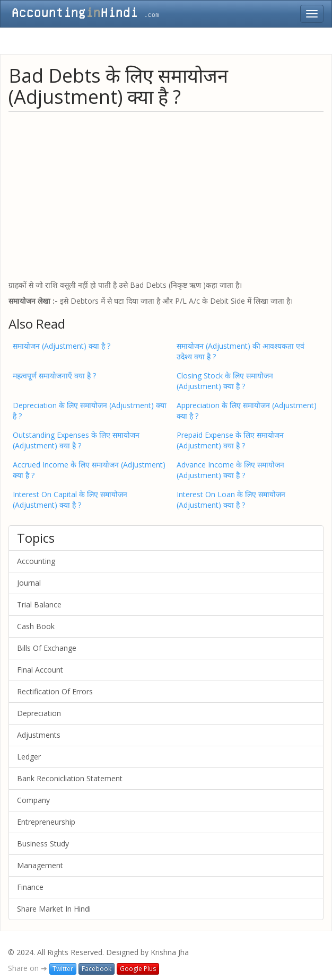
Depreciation (39, 713)
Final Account (40, 670)
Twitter (63, 969)
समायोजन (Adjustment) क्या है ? (62, 346)
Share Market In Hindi (54, 909)
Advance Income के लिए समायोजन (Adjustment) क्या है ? (230, 470)
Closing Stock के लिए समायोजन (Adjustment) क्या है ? (225, 381)
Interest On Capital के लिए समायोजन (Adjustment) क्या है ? (70, 500)
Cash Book (36, 626)
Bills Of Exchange (47, 648)
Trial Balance (39, 604)
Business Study (43, 844)
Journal (29, 583)
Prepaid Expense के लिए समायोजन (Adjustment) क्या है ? (230, 440)
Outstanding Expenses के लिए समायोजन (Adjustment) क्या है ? (76, 440)
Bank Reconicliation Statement (70, 778)
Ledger (29, 757)
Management (40, 865)
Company (33, 800)
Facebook (97, 969)
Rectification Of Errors (55, 691)
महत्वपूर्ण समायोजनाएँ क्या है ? (54, 376)
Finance (30, 887)
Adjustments (39, 735)
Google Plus (138, 969)
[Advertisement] (166, 195)
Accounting (36, 561)
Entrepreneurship (46, 822)
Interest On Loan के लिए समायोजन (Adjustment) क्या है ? (231, 500)
